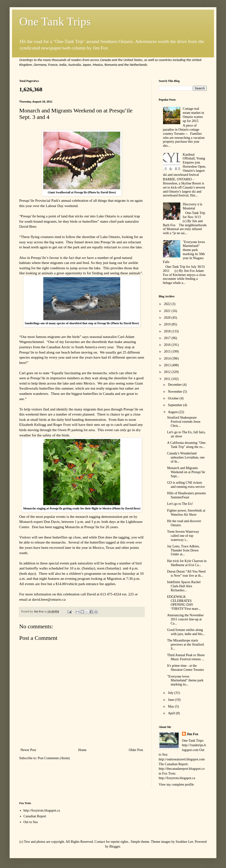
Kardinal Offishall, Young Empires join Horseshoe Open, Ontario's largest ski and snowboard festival (185, 165)
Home (82, 750)
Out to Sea (31, 822)
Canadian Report (35, 816)
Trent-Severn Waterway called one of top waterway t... (183, 536)
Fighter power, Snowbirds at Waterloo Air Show (186, 513)
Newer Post (28, 750)
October (174, 398)
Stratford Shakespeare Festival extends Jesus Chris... (184, 422)
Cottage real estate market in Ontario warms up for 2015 (193, 115)
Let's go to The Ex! (180, 504)
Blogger (115, 847)
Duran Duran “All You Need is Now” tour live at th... (186, 574)
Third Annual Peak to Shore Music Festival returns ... (186, 657)
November (175, 392)
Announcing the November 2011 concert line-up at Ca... (185, 619)
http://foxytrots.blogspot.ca (42, 810)
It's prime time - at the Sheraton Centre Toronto (185, 668)
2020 (168, 318)
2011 (168, 379)
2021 (168, 311)
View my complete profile (176, 785)
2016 (168, 345)
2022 (168, 304)
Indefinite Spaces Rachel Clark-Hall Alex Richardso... (184, 586)
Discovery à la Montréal (192, 206)
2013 (168, 365)
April (172, 713)
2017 (168, 338)
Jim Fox (193, 734)
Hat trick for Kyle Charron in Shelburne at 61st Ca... (187, 563)
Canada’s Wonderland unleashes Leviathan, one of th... (186, 457)
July (171, 693)
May (171, 706)
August (173, 412)
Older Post (136, 750)
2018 (168, 331)
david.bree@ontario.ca (49, 599)
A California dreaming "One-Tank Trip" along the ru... (187, 445)
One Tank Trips (55, 21)
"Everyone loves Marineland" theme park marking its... (185, 681)
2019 (168, 324)
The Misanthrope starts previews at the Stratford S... (185, 645)
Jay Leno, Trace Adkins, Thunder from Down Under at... (183, 550)
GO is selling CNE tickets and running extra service (186, 485)
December (175, 385)
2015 (168, 351)
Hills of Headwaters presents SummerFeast (186, 495)
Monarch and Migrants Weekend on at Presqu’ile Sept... (186, 472)
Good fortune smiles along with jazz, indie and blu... (186, 632)
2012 (168, 372)
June (171, 700)
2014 (168, 358)
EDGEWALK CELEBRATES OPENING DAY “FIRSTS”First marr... (184, 603)
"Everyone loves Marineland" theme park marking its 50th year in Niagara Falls (184, 252)
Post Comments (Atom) (54, 758)
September (175, 405)
